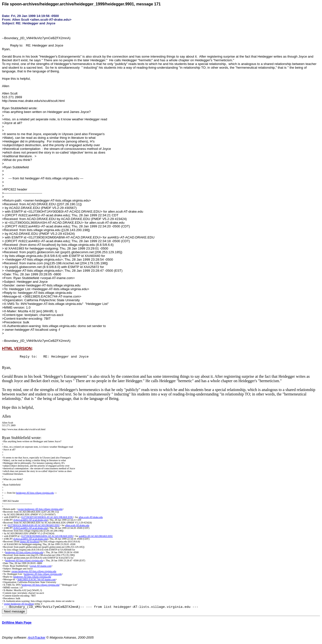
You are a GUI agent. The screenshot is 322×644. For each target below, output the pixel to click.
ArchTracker (37, 639)
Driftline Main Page (17, 624)
